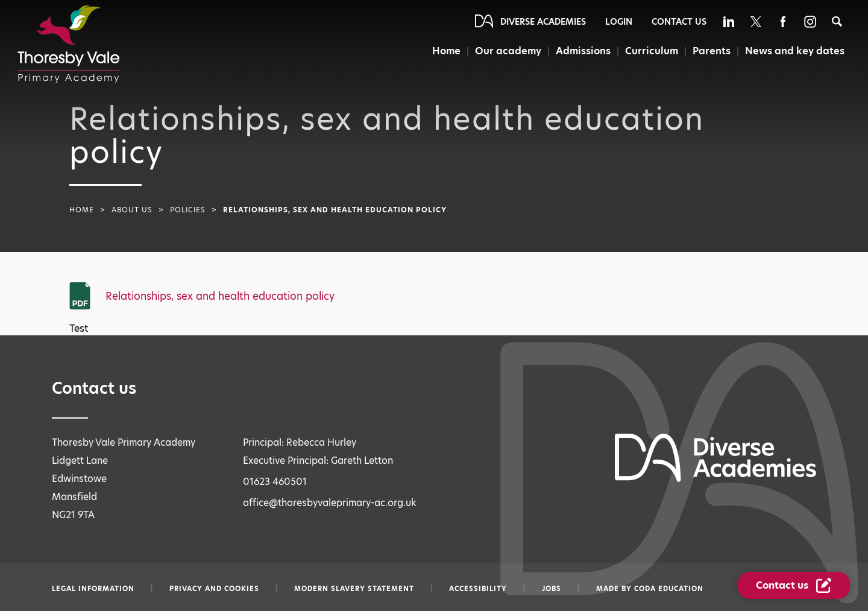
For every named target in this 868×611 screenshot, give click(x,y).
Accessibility (478, 589)
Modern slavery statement (354, 589)
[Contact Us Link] (794, 585)
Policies (188, 210)
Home (446, 51)
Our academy (508, 51)
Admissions (583, 51)
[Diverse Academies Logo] (69, 44)
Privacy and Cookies (214, 589)
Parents (712, 51)
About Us (132, 210)
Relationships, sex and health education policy (220, 296)
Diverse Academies (543, 22)
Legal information (93, 589)
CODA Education (669, 589)
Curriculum (652, 51)
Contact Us (679, 22)
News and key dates (795, 51)
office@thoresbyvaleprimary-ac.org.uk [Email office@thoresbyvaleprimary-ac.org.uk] (330, 503)
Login (619, 22)
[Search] (837, 21)
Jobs (552, 589)
